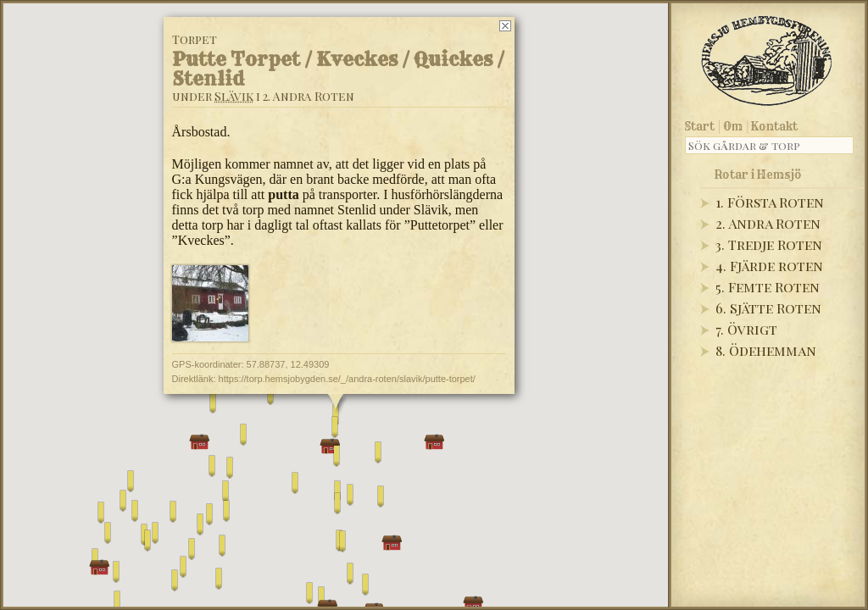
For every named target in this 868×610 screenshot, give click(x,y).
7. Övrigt (746, 329)
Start (700, 126)
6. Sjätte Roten (768, 308)
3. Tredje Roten (769, 244)
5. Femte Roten (768, 287)
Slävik (234, 96)
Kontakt (774, 126)
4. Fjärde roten (769, 266)
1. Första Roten (770, 202)
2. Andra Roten (768, 223)
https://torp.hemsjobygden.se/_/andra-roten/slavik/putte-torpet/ (347, 379)
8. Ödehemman (766, 350)
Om (733, 126)
